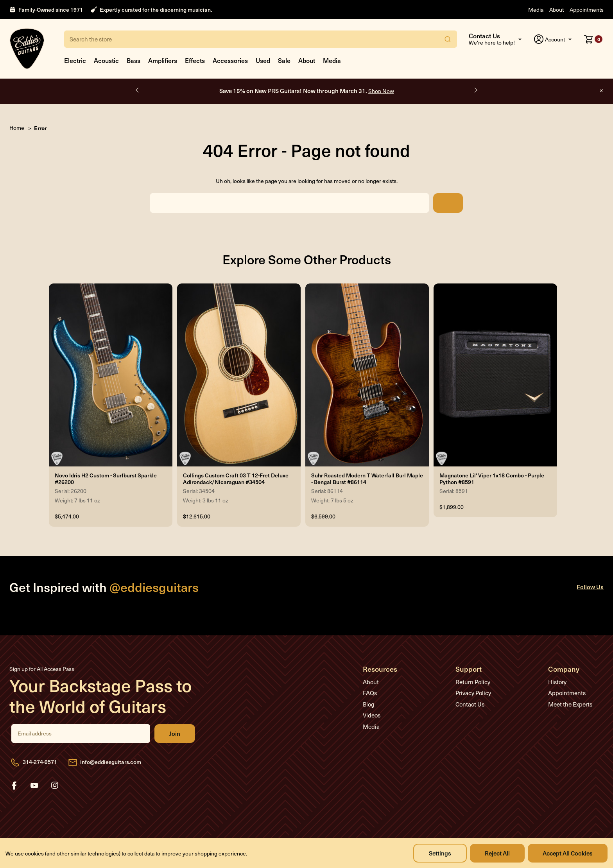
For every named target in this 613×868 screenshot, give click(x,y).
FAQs (370, 693)
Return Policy (473, 682)
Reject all (497, 853)
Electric (75, 60)
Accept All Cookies (568, 853)
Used (263, 60)
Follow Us (590, 587)
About (557, 10)
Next (475, 90)
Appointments (587, 10)
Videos (372, 715)
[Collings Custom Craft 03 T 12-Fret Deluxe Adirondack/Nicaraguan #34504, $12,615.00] (239, 375)
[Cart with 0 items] (593, 39)
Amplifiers (163, 60)
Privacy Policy (473, 693)
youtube (34, 786)
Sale (284, 60)
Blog (369, 704)
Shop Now (381, 91)
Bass (134, 60)
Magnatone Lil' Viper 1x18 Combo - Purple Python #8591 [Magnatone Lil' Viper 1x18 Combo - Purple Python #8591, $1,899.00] (492, 479)
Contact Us (470, 704)
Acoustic (106, 60)
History (557, 682)
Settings (440, 853)
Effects (195, 60)
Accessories (230, 60)
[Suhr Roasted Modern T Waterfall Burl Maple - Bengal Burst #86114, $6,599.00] (367, 375)
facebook (14, 786)
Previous (138, 90)
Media (536, 10)
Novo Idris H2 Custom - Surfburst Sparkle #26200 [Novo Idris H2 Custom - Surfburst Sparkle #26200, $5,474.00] (106, 479)
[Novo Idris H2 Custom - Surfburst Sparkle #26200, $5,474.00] (111, 375)
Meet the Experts (570, 704)
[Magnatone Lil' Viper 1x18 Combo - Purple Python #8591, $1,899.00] (495, 375)
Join (175, 733)
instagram (55, 786)
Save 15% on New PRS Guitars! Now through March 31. (307, 91)
